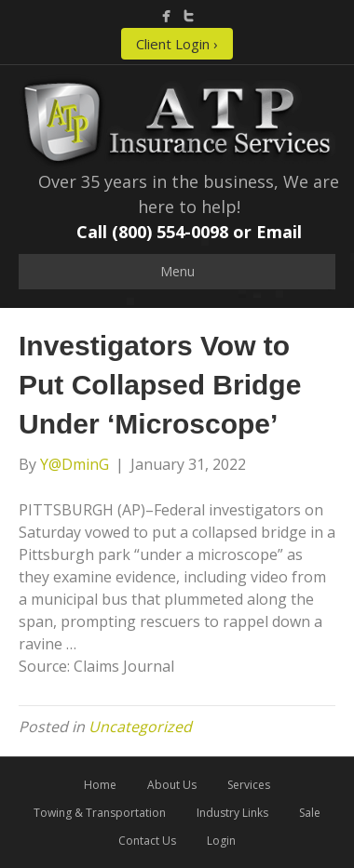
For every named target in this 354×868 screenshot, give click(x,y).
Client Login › (177, 44)
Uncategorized (140, 727)
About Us (172, 785)
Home (100, 785)
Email (279, 232)
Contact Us (147, 841)
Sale (310, 813)
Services (249, 785)
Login (221, 841)
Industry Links (232, 813)
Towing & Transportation (100, 813)
